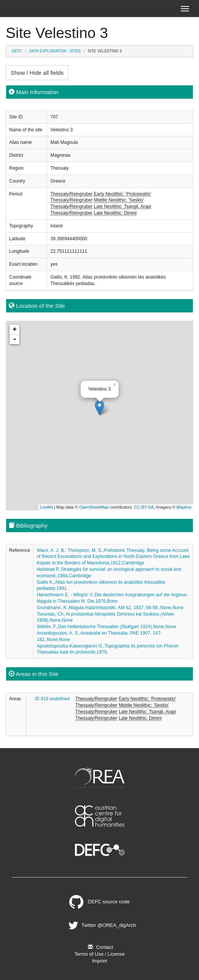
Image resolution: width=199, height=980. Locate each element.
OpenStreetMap (94, 507)
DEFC (17, 51)
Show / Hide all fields (37, 73)
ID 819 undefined (52, 699)
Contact (99, 947)
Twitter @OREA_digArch (101, 925)
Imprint (100, 961)
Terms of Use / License (99, 954)
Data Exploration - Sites (55, 51)
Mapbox (184, 507)
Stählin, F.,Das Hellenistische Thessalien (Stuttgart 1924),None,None (106, 627)
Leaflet (47, 507)
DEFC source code (99, 902)
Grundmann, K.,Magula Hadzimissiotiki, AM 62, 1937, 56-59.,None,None (110, 608)
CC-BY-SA (144, 507)
